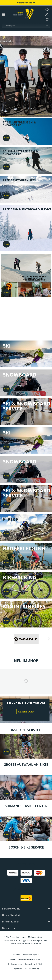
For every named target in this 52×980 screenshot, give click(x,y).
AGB (40, 964)
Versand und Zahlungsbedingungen (25, 959)
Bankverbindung (32, 969)
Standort (17, 955)
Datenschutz (30, 964)
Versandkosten (11, 940)
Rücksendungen (15, 964)
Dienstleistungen (30, 955)
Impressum (18, 969)
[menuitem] (47, 10)
